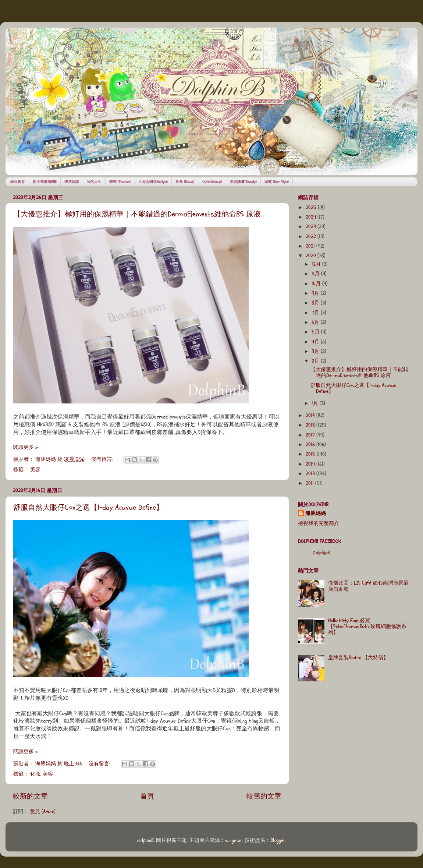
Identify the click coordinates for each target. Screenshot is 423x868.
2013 (311, 474)
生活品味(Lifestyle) (153, 182)
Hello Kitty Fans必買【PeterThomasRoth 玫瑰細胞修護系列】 (367, 627)
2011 (310, 483)
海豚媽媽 (316, 514)
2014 (311, 464)
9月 (316, 293)
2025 (312, 208)
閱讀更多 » (25, 447)
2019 (311, 416)
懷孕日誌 (72, 182)
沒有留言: (103, 459)
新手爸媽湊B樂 (45, 182)
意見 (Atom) (43, 812)
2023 (312, 227)
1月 (316, 403)
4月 (316, 342)
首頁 (147, 796)
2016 (311, 445)
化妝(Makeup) (212, 182)
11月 (316, 274)
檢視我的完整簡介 (319, 523)
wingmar (234, 840)
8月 (316, 303)
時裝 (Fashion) (120, 182)
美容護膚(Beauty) (243, 182)
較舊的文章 (264, 796)
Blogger (278, 840)
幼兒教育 (18, 182)
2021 (311, 246)
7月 (316, 313)
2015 (311, 454)
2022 (312, 237)
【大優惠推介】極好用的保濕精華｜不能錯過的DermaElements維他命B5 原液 (137, 214)
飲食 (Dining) (185, 182)
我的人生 (94, 182)
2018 (311, 425)
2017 (311, 435)
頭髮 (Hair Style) (277, 182)
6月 (316, 322)
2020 (312, 256)
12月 (317, 264)
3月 (316, 352)
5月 (316, 332)
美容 (35, 470)
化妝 (35, 774)
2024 (312, 217)
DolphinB (321, 553)
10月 (317, 284)
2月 (316, 361)
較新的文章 (30, 796)
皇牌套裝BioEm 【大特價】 (358, 658)
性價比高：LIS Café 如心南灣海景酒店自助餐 (368, 586)
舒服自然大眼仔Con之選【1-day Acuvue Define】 (88, 507)
